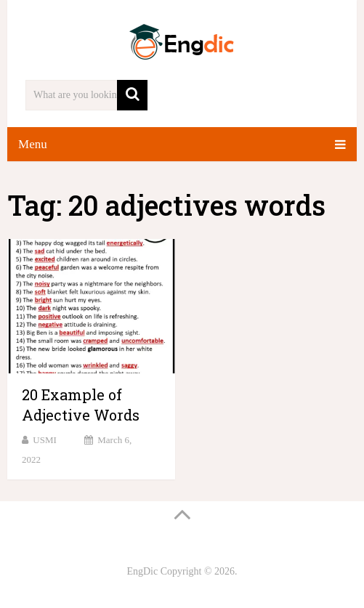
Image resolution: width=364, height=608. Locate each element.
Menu (33, 144)
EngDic (142, 571)
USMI (45, 440)
